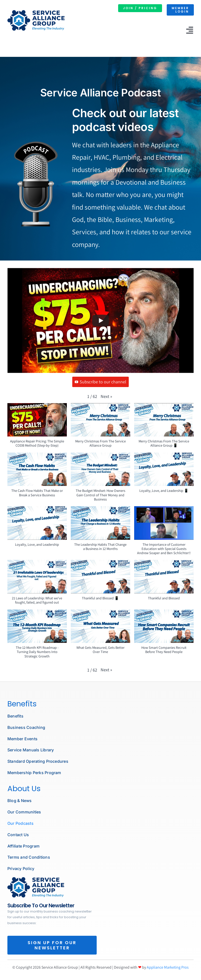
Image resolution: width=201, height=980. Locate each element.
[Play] (101, 321)
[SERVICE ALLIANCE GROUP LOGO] (36, 12)
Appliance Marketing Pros (168, 967)
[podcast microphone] (36, 879)
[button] (106, 396)
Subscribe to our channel (100, 382)
